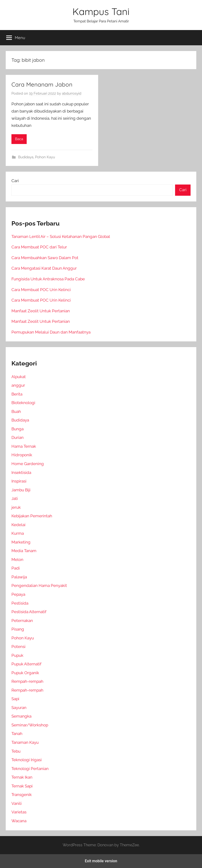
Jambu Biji (21, 490)
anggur (18, 385)
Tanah (17, 734)
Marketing (21, 542)
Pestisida (20, 603)
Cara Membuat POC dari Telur (39, 247)
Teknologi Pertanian (30, 769)
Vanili (17, 803)
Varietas (19, 812)
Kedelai (18, 525)
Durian (18, 437)
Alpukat (19, 377)
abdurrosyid (72, 93)
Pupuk (17, 655)
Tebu (16, 751)
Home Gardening (28, 464)
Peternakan (22, 621)
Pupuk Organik (25, 673)
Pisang (18, 629)
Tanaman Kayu (25, 742)
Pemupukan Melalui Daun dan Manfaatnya (51, 332)
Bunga (18, 429)
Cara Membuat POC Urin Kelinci (41, 290)
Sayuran (19, 708)
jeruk (16, 507)
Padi (16, 568)
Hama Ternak (24, 446)
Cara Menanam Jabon (42, 84)
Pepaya (18, 594)
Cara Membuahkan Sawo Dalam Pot (45, 258)
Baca (19, 139)
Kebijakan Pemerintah (32, 516)
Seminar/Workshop (30, 725)
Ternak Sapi (22, 786)
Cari (15, 181)
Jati (15, 498)
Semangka (21, 716)
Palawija (19, 577)
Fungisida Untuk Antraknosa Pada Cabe (48, 279)
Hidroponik (22, 455)
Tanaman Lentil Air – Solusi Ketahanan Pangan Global (61, 236)
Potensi (18, 647)
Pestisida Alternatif (29, 612)
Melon (17, 560)
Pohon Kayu (45, 157)
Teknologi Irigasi (27, 760)
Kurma (18, 533)
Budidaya (26, 157)
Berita (17, 394)
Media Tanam (24, 551)
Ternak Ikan (22, 777)
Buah (16, 411)
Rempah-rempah (27, 681)
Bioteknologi (23, 403)
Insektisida (21, 473)
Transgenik (22, 795)
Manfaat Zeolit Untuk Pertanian (41, 311)
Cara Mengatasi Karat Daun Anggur (44, 268)
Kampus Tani (101, 11)
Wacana (19, 821)
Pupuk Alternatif (26, 664)
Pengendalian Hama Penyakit (39, 586)
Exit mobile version (101, 861)
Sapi (15, 699)
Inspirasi (19, 481)
